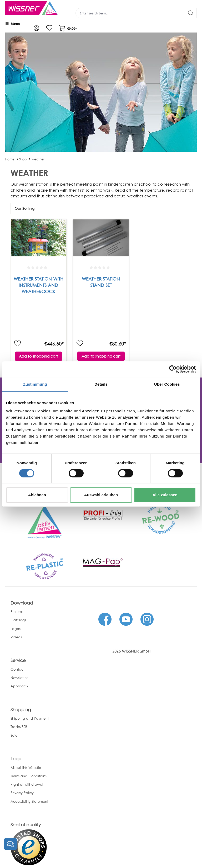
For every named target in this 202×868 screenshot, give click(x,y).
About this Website (26, 768)
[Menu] (13, 24)
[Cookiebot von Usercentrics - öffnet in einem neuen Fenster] (173, 369)
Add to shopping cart (38, 357)
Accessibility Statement (29, 801)
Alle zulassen (165, 495)
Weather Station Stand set (101, 282)
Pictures (17, 612)
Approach (19, 686)
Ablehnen (37, 495)
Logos (16, 629)
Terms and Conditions (29, 776)
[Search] (191, 13)
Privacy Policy (22, 793)
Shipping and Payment (30, 718)
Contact (17, 669)
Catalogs (18, 620)
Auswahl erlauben (101, 495)
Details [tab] (101, 384)
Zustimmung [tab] (35, 384)
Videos (16, 637)
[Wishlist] (49, 28)
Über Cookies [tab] (167, 384)
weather (38, 160)
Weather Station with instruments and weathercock (39, 286)
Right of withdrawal (27, 784)
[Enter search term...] (130, 13)
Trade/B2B (19, 727)
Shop (23, 160)
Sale (14, 735)
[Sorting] (34, 209)
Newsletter (19, 678)
